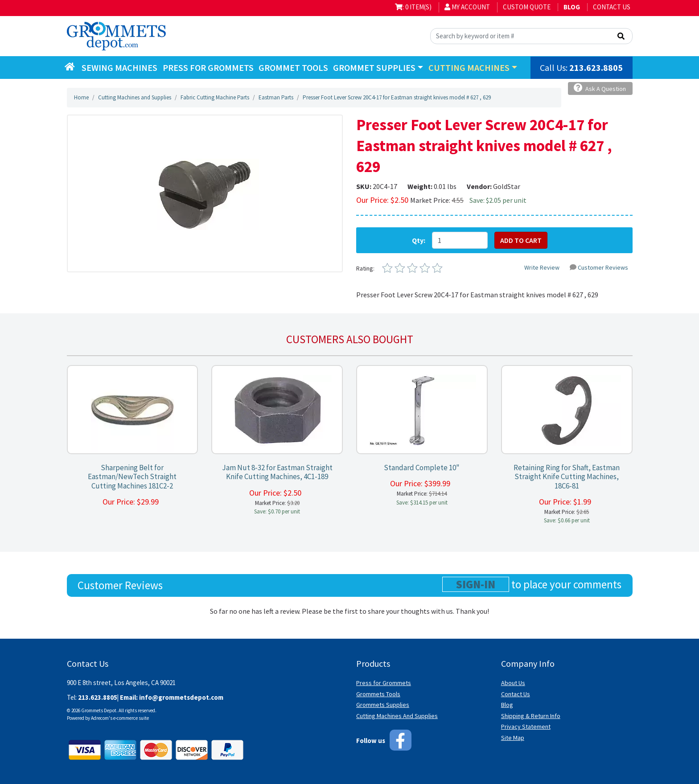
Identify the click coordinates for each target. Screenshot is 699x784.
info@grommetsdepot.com (181, 697)
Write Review (542, 267)
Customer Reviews (599, 267)
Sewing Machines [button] (119, 68)
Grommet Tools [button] (293, 68)
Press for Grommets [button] (208, 68)
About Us (513, 683)
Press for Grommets (384, 683)
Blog (507, 705)
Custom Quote (527, 7)
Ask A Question (600, 88)
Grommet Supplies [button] (374, 68)
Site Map (513, 738)
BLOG (572, 7)
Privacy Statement (526, 727)
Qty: (419, 240)
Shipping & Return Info (531, 716)
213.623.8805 (596, 68)
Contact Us (612, 7)
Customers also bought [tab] (350, 339)
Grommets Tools (378, 694)
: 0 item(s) (413, 7)
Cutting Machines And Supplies (397, 716)
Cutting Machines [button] (469, 68)
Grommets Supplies (383, 705)
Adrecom (100, 718)
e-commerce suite (131, 718)
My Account (467, 7)
